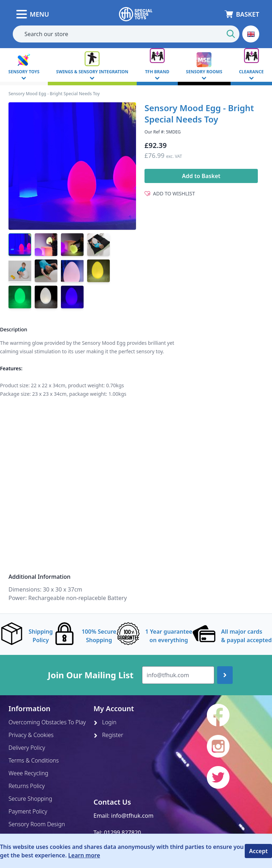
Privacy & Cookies (31, 735)
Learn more (84, 855)
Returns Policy (27, 786)
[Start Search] (231, 34)
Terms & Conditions (34, 760)
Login (105, 722)
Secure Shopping (30, 799)
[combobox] (126, 34)
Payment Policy (28, 811)
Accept (258, 851)
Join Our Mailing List (91, 675)
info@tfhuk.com (132, 816)
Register (108, 735)
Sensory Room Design (37, 824)
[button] (251, 34)
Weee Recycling (28, 773)
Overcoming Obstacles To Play (47, 722)
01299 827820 (122, 833)
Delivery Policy (27, 748)
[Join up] (225, 675)
